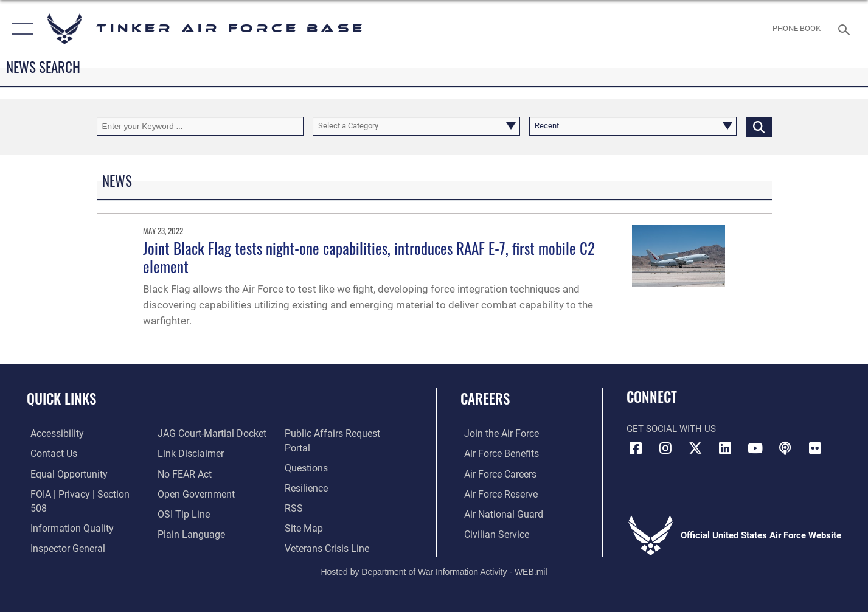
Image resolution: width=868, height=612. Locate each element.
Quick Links (61, 398)
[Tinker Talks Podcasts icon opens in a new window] (785, 448)
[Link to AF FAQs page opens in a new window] (307, 453)
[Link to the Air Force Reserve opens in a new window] (496, 493)
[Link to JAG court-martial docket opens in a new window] (209, 433)
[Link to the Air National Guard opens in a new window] (498, 513)
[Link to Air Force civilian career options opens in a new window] (491, 533)
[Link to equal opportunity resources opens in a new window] (63, 473)
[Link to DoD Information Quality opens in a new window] (66, 513)
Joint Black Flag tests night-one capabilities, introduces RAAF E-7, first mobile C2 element (369, 257)
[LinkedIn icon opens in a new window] (725, 448)
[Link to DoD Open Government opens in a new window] (193, 493)
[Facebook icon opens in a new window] (636, 448)
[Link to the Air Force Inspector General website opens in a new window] (63, 533)
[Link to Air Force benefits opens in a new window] (497, 453)
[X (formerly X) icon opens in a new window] (695, 448)
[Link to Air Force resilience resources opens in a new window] (307, 473)
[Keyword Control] (200, 126)
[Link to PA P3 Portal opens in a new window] (345, 433)
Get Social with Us (671, 429)
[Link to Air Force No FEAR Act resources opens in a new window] (183, 473)
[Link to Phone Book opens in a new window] (797, 29)
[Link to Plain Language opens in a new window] (187, 533)
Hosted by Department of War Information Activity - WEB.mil (434, 562)
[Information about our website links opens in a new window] (188, 453)
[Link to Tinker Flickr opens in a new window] (815, 448)
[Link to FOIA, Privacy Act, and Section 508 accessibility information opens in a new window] (82, 493)
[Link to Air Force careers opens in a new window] (496, 473)
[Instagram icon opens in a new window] (665, 448)
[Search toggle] (846, 29)
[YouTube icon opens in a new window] (755, 448)
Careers (485, 398)
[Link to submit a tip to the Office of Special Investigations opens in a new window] (181, 513)
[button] (20, 29)
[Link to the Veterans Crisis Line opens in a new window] (327, 533)
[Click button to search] (759, 126)
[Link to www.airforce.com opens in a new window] (497, 433)
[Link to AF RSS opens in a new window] (294, 493)
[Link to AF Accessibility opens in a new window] (53, 433)
